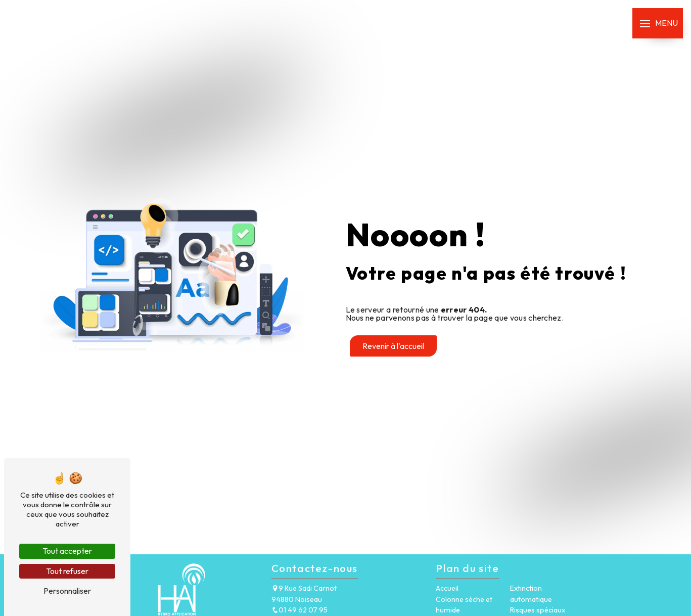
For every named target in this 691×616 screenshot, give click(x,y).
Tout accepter (67, 551)
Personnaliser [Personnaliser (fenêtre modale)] (67, 591)
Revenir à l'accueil (393, 346)
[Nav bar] (658, 23)
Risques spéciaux (538, 610)
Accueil (447, 588)
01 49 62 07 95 (300, 610)
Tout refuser (67, 571)
